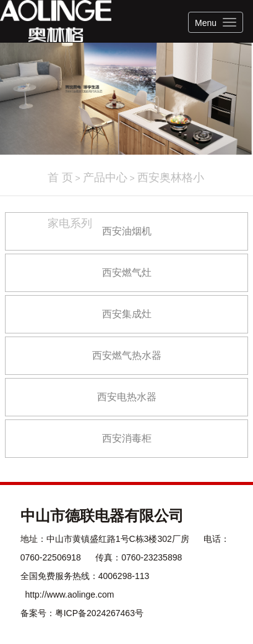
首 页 (60, 178)
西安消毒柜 (127, 438)
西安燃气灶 (127, 273)
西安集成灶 (127, 314)
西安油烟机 (127, 231)
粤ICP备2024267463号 (99, 613)
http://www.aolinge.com (70, 595)
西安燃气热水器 (127, 355)
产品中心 (105, 178)
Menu (206, 23)
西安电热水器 (127, 397)
